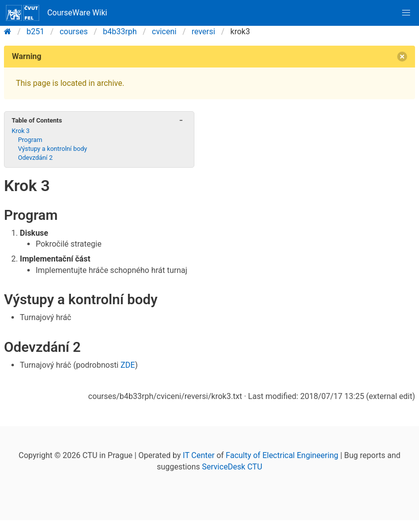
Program (30, 140)
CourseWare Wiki (57, 13)
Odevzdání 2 (35, 158)
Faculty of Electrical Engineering (282, 455)
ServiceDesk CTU (232, 467)
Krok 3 (20, 131)
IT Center (199, 455)
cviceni (164, 32)
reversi (204, 32)
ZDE (128, 365)
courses (74, 32)
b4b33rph (120, 32)
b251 (36, 32)
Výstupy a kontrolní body (52, 149)
